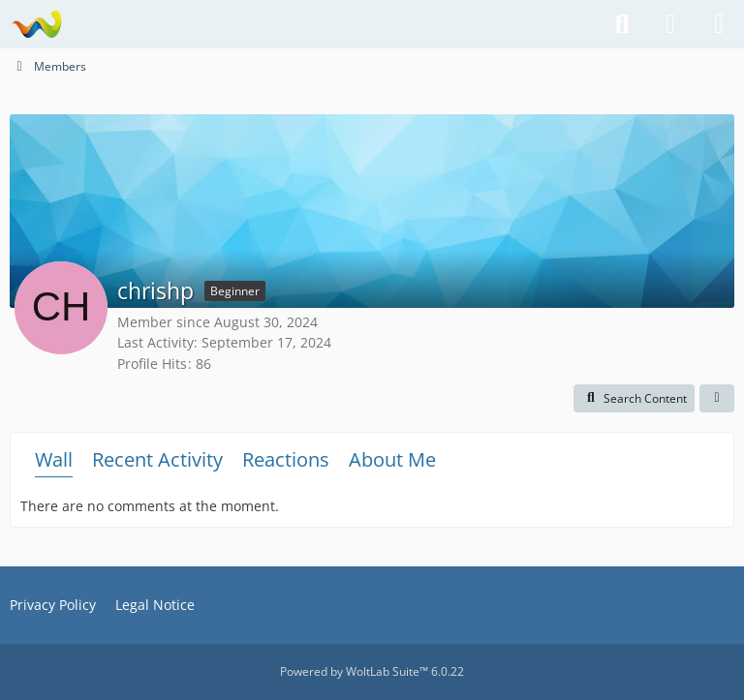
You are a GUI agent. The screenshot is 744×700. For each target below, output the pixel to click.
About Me (392, 459)
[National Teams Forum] (36, 24)
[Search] (622, 24)
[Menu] (719, 24)
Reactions (286, 459)
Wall (54, 459)
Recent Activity (157, 459)
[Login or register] (670, 24)
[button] (634, 399)
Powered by (372, 671)
